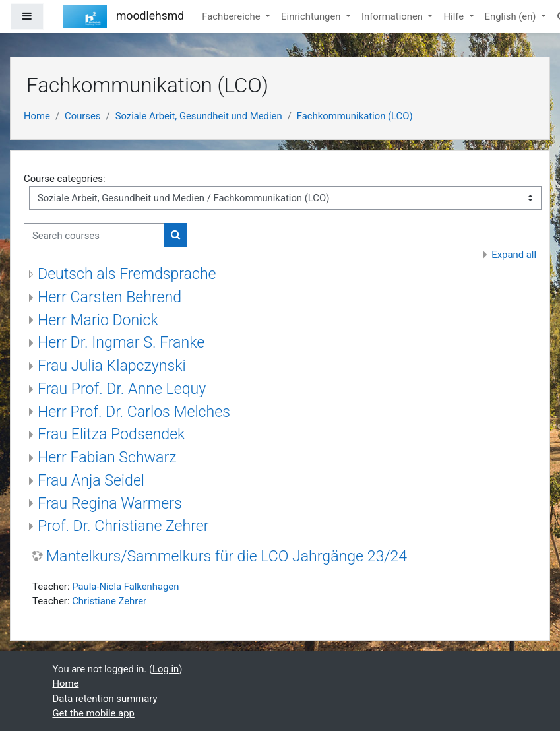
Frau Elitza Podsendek (111, 434)
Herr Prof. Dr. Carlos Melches (134, 412)
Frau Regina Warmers (110, 504)
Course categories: (65, 179)
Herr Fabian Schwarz (107, 458)
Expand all (514, 255)
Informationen (393, 16)
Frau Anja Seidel (91, 481)
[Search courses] (94, 235)
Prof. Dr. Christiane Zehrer (123, 526)
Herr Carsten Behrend (109, 297)
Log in (166, 669)
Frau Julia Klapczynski (112, 366)
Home (37, 116)
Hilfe (454, 16)
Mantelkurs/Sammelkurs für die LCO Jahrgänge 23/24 (227, 556)
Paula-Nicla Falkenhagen (125, 587)
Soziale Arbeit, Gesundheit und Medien (199, 116)
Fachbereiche (232, 16)
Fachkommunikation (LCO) (355, 116)
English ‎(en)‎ (512, 16)
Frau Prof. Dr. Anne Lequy (122, 389)
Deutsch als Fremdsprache (127, 274)
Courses (82, 116)
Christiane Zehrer (109, 601)
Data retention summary (105, 699)
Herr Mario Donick (98, 320)
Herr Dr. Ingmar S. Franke (121, 343)
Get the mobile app (94, 713)
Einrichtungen (312, 16)
